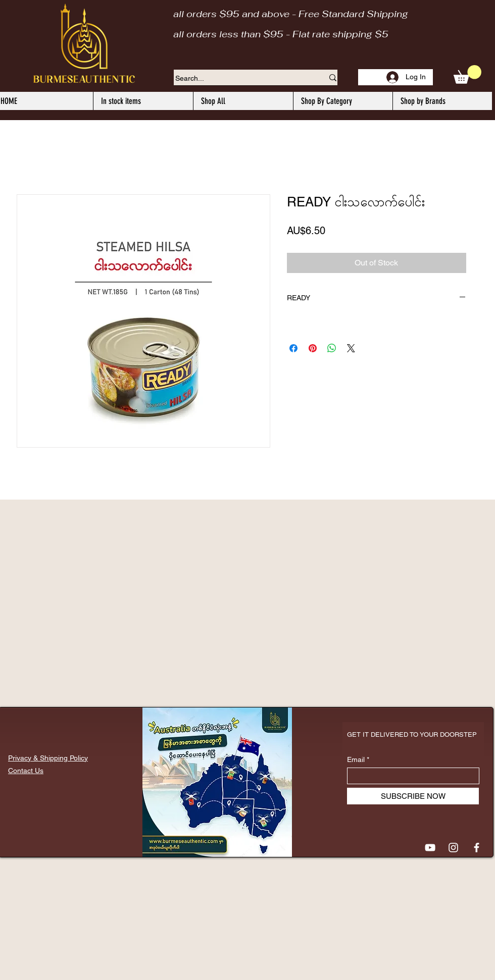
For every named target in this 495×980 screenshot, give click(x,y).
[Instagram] (453, 848)
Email (356, 759)
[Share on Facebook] (293, 348)
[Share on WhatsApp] (332, 348)
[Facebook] (477, 848)
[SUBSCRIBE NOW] (413, 796)
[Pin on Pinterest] (313, 348)
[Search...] (242, 79)
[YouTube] (430, 848)
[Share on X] (351, 348)
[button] (467, 74)
